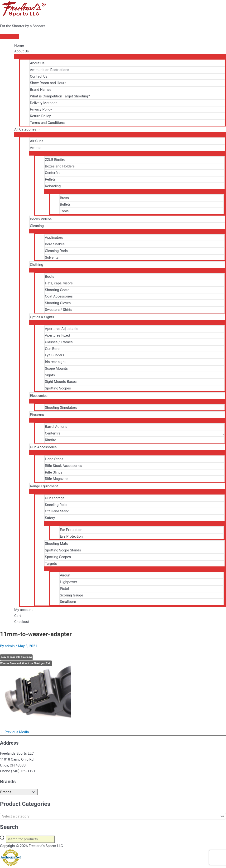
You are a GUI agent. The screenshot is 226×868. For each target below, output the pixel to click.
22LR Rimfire (55, 160)
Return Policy (40, 116)
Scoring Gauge (72, 595)
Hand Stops (54, 459)
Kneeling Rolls (56, 505)
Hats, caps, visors (59, 283)
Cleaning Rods (56, 251)
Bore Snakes (55, 244)
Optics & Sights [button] (42, 317)
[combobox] (113, 816)
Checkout (22, 622)
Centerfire (53, 173)
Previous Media (14, 732)
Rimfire (50, 440)
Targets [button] (51, 564)
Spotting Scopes (58, 388)
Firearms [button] (37, 415)
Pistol (64, 589)
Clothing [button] (37, 265)
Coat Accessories (59, 296)
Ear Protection (71, 530)
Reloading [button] (53, 186)
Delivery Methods (44, 103)
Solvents (52, 257)
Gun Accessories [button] (43, 447)
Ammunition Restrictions (50, 70)
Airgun (65, 575)
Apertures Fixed (57, 335)
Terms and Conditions (47, 123)
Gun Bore (52, 349)
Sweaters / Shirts (59, 310)
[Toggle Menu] (120, 57)
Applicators (54, 237)
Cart (18, 616)
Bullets (65, 204)
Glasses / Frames (59, 342)
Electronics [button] (39, 396)
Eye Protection (71, 536)
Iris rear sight (55, 362)
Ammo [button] (35, 148)
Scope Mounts (56, 368)
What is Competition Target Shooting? (60, 96)
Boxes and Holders (60, 166)
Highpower (68, 582)
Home (19, 45)
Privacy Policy (41, 109)
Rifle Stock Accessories (63, 466)
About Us (37, 63)
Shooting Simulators (61, 408)
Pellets (50, 179)
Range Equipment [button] (44, 486)
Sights (50, 375)
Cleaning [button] (37, 226)
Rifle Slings (54, 472)
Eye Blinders (55, 355)
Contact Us (39, 76)
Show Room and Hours (48, 83)
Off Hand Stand (57, 511)
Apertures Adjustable (62, 329)
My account (24, 610)
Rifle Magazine (57, 479)
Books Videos (41, 219)
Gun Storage (55, 498)
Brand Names (41, 90)
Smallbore (68, 602)
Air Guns (37, 141)
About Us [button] (22, 51)
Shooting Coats (57, 290)
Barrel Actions (56, 427)
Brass (64, 198)
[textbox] (109, 816)
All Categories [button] (25, 129)
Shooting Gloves (58, 303)
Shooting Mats (56, 544)
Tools (64, 211)
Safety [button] (50, 518)
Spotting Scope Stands (63, 550)
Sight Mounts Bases (61, 382)
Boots (50, 277)
